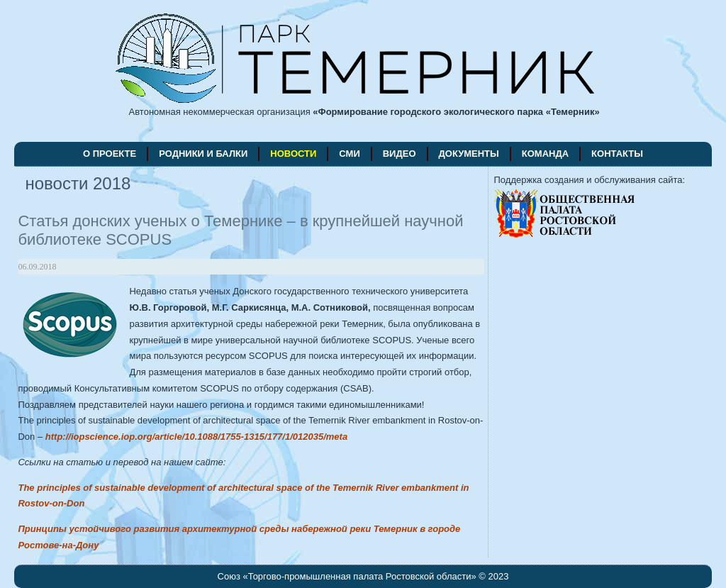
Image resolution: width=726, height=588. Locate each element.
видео (400, 154)
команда (545, 154)
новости (293, 154)
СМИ (349, 154)
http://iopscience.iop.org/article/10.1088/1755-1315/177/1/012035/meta (196, 437)
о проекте (110, 154)
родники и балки (203, 154)
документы (469, 154)
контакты (617, 154)
